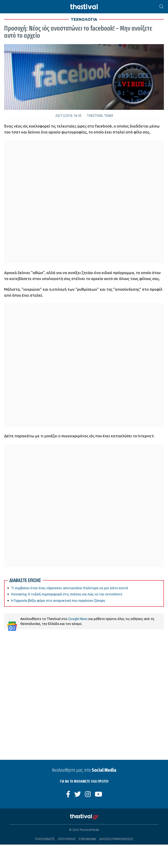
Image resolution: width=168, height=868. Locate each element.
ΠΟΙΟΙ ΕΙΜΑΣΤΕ (45, 839)
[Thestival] (84, 7)
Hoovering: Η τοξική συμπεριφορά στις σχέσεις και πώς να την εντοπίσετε (67, 594)
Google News (78, 619)
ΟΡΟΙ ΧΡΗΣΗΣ (67, 839)
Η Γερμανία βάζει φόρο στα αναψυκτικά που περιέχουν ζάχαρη (58, 600)
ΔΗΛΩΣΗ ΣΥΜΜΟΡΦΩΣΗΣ (116, 839)
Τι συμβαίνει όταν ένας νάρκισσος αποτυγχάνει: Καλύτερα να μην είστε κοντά (70, 588)
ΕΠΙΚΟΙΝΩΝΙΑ (87, 839)
